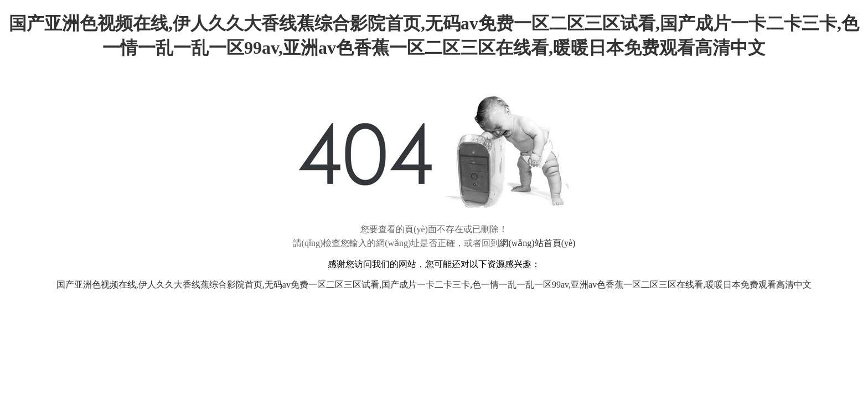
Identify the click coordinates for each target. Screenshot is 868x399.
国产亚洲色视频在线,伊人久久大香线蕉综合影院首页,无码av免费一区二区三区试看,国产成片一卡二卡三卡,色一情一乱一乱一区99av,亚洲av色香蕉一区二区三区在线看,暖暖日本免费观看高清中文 (434, 285)
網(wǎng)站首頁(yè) (537, 243)
